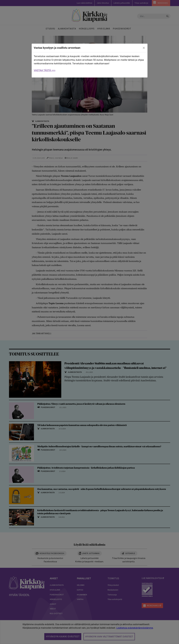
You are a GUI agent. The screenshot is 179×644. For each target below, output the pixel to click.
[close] (144, 48)
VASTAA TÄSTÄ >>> (45, 70)
